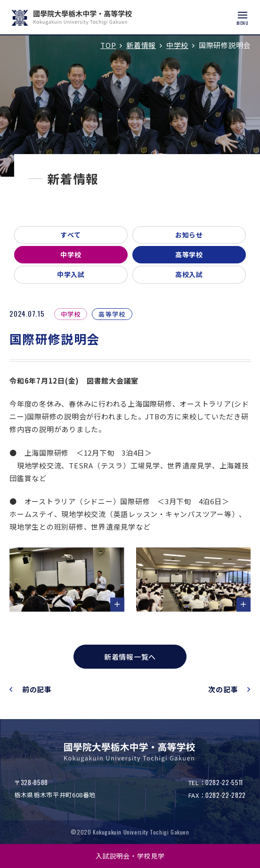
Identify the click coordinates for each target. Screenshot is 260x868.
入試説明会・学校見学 (130, 856)
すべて (71, 235)
